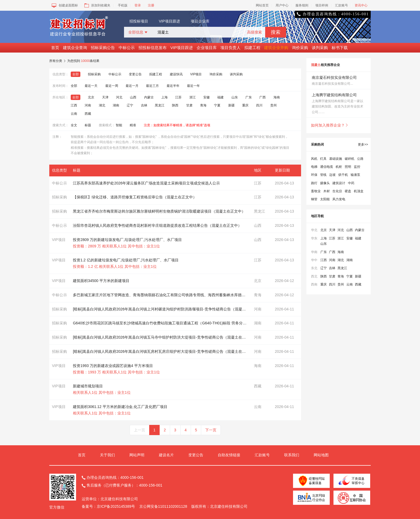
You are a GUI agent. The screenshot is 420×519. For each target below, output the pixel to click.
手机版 (123, 5)
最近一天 (91, 86)
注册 (151, 5)
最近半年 (173, 86)
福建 (220, 97)
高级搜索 (254, 32)
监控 (357, 167)
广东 (249, 97)
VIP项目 (196, 74)
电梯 (314, 167)
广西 (262, 97)
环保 (314, 175)
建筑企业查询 (75, 48)
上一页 (140, 430)
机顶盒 (359, 191)
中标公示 (127, 48)
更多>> (363, 144)
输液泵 (355, 175)
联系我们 (292, 455)
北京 (91, 97)
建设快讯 (176, 74)
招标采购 (94, 74)
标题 (88, 125)
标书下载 (340, 48)
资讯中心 (361, 5)
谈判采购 (320, 48)
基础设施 (336, 159)
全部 (76, 74)
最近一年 (193, 86)
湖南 (116, 105)
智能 (119, 125)
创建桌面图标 (64, 5)
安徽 (207, 97)
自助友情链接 (229, 455)
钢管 (314, 199)
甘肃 (189, 105)
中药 (351, 183)
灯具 (323, 159)
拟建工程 (252, 48)
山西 (133, 97)
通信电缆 (327, 167)
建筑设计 (339, 183)
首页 (55, 48)
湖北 (102, 105)
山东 (235, 97)
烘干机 (343, 175)
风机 (314, 159)
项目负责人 (230, 48)
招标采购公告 (103, 48)
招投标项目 (139, 21)
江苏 (178, 97)
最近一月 (132, 86)
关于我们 (107, 455)
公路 (360, 159)
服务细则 (302, 5)
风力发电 (339, 199)
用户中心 (282, 5)
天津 (105, 97)
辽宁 (130, 105)
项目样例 (322, 5)
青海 (203, 105)
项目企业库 (200, 21)
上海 (164, 97)
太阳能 (325, 199)
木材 (327, 191)
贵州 (273, 105)
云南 (74, 114)
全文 (74, 125)
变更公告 (135, 74)
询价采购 (300, 48)
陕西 (175, 105)
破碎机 (350, 159)
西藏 (88, 114)
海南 (277, 97)
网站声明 (137, 455)
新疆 (231, 105)
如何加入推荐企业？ (330, 125)
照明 (348, 167)
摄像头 (325, 183)
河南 (88, 105)
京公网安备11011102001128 (163, 506)
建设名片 (166, 455)
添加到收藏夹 (97, 5)
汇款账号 (342, 5)
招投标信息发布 (153, 48)
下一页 (211, 430)
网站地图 (321, 455)
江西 (74, 105)
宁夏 (217, 105)
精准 (133, 125)
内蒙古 (149, 97)
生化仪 (337, 191)
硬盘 (348, 191)
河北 (119, 97)
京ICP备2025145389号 (116, 506)
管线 (323, 175)
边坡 (332, 175)
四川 (259, 105)
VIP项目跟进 (169, 21)
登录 (138, 5)
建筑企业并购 (276, 48)
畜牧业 (316, 191)
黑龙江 (160, 105)
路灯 (314, 183)
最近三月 (152, 86)
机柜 (339, 167)
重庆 (245, 105)
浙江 (193, 97)
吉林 (144, 105)
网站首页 (262, 5)
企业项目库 (207, 48)
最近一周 (112, 86)
